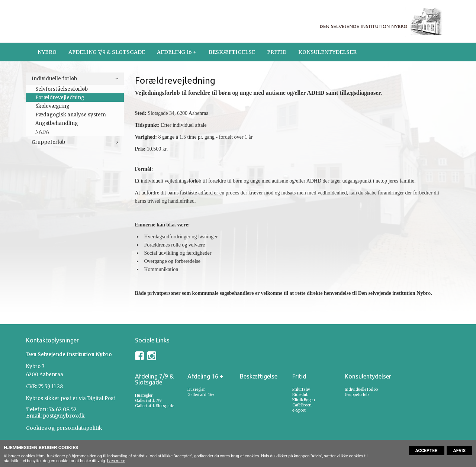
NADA (42, 132)
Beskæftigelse (232, 52)
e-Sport (299, 410)
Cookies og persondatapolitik (64, 428)
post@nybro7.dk (64, 416)
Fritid (277, 52)
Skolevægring (52, 106)
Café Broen (302, 405)
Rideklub (300, 395)
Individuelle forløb (54, 79)
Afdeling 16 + (177, 52)
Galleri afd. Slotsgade (155, 406)
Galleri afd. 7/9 (148, 401)
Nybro (47, 52)
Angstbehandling (57, 123)
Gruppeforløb (48, 142)
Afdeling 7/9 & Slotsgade (107, 52)
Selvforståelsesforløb (62, 89)
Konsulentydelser (327, 52)
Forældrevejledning (60, 98)
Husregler (144, 395)
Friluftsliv (301, 389)
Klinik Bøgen (304, 400)
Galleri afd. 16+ (201, 395)
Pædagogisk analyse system (71, 115)
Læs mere (116, 461)
